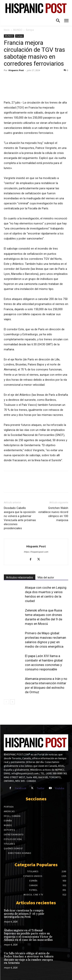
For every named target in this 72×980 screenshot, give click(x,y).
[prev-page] (6, 702)
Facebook (21, 788)
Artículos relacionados (20, 577)
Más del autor (46, 577)
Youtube (60, 788)
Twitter (41, 788)
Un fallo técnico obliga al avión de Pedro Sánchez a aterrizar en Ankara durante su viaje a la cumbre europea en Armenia (29, 958)
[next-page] (12, 702)
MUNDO (18, 30)
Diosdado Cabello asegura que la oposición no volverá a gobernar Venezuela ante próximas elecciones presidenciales (20, 518)
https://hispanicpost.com (36, 552)
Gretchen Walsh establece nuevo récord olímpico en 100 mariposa (53, 514)
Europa (30, 30)
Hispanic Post (16, 70)
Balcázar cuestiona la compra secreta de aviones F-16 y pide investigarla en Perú (24, 914)
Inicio (7, 30)
